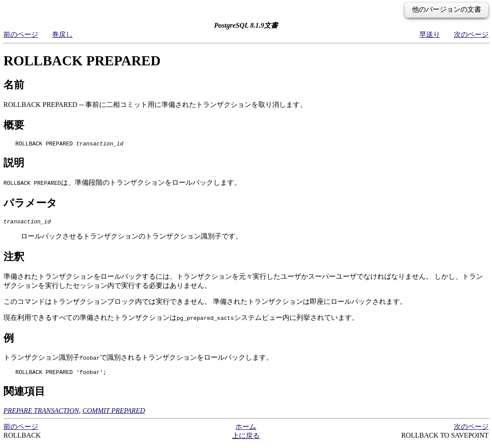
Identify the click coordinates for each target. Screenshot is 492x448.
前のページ (21, 34)
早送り (430, 34)
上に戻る (246, 440)
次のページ (471, 34)
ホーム (246, 430)
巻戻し (62, 34)
